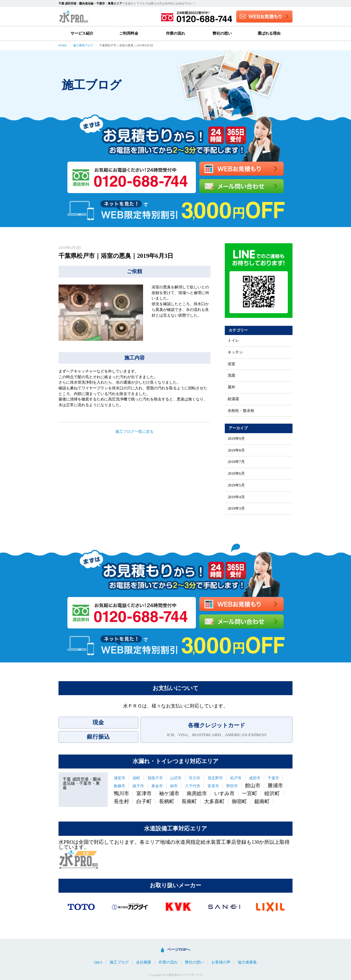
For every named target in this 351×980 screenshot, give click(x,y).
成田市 (255, 778)
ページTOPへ (179, 950)
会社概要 (144, 963)
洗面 (231, 376)
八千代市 (193, 786)
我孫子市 (155, 778)
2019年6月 (236, 474)
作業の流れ (175, 33)
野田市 (232, 786)
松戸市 (236, 778)
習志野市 (215, 778)
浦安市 (120, 778)
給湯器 (233, 399)
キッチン (235, 352)
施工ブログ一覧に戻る (134, 432)
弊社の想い (222, 33)
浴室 (231, 364)
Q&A (98, 963)
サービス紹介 (82, 33)
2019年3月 (236, 509)
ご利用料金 (129, 33)
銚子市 (138, 786)
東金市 (157, 786)
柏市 (174, 786)
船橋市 (120, 786)
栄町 (136, 778)
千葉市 (273, 778)
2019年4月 (236, 497)
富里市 (213, 786)
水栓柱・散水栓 (241, 411)
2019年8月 (236, 451)
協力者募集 (247, 963)
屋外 (231, 387)
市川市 (195, 778)
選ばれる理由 (269, 33)
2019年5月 (236, 486)
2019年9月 (236, 439)
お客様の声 (221, 963)
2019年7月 (236, 462)
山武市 (176, 778)
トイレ (233, 341)
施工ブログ (119, 963)
